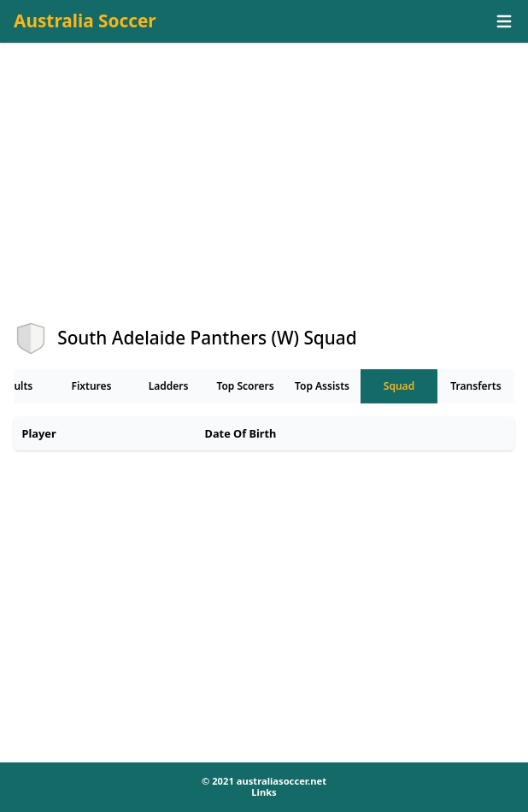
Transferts (475, 386)
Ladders (169, 386)
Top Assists (322, 386)
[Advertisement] (264, 197)
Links (264, 792)
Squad (399, 386)
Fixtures (91, 386)
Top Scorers (245, 386)
